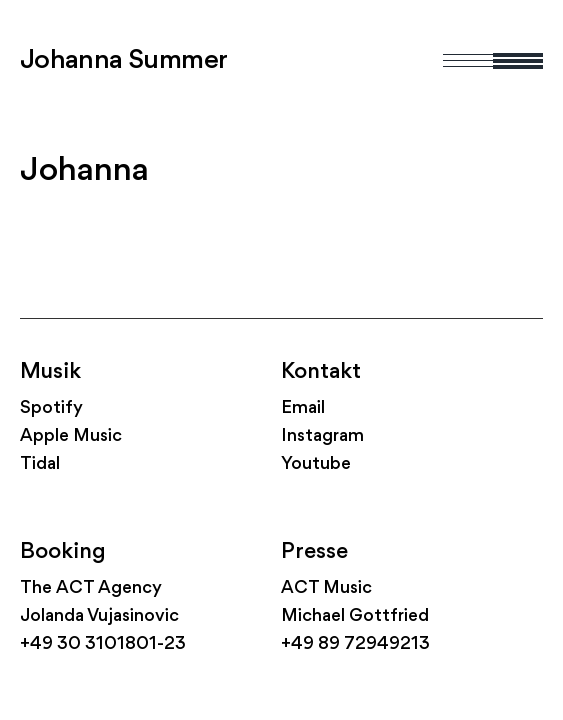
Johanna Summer (124, 61)
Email (303, 408)
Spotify (51, 408)
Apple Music (71, 436)
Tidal (40, 464)
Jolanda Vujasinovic (99, 616)
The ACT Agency (91, 588)
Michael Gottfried (355, 616)
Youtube (316, 464)
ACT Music (326, 588)
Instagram (322, 436)
